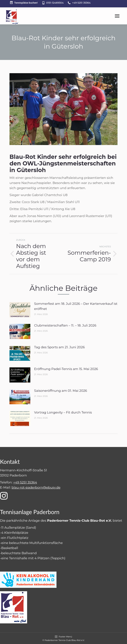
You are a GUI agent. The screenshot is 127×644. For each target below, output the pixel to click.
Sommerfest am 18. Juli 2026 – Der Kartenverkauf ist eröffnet (76, 306)
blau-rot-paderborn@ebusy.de (36, 487)
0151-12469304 (55, 3)
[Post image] (20, 310)
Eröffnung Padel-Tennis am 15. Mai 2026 (66, 369)
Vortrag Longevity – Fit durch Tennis (63, 412)
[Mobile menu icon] (117, 16)
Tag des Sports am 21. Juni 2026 (59, 347)
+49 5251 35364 (81, 3)
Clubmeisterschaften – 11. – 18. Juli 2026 (65, 325)
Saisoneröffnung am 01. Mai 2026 (61, 391)
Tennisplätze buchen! (24, 3)
